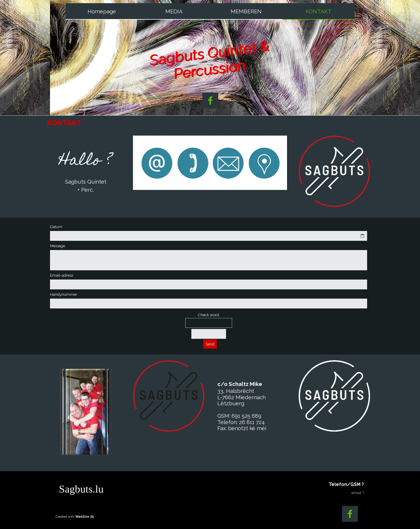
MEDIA (174, 11)
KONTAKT (319, 11)
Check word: (209, 315)
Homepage (102, 11)
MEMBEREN (246, 11)
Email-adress (62, 275)
